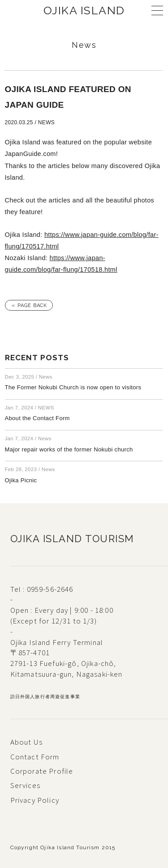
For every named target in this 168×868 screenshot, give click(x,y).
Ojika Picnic (21, 480)
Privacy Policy (35, 800)
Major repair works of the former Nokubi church (69, 449)
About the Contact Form (37, 418)
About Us (26, 742)
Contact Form (35, 757)
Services (25, 785)
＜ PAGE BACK (29, 305)
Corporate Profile (42, 771)
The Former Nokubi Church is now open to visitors (73, 387)
